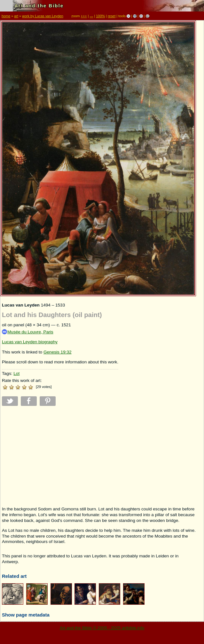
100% (100, 16)
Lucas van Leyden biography (30, 342)
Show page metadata (26, 615)
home (6, 16)
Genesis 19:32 (58, 352)
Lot (16, 373)
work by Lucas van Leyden (43, 16)
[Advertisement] (60, 456)
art (16, 16)
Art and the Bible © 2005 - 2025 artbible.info (102, 628)
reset (112, 16)
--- (92, 16)
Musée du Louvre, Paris (28, 332)
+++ (84, 16)
